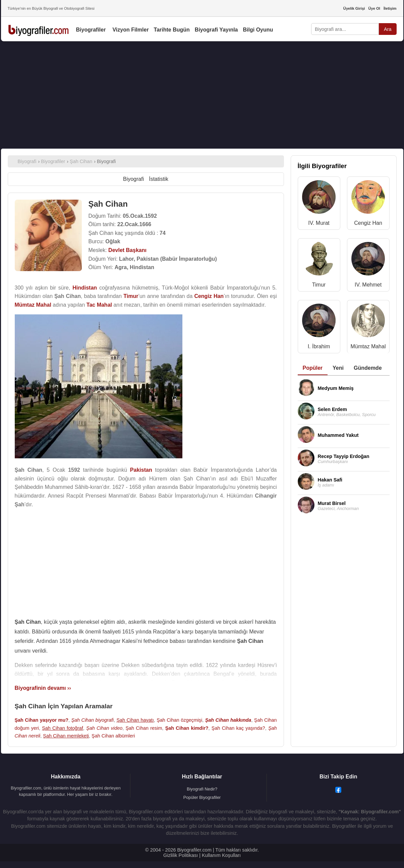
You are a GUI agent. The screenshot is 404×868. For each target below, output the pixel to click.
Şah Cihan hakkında (228, 720)
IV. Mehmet (368, 285)
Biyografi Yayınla (216, 30)
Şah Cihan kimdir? (187, 728)
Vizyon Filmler (130, 30)
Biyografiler (91, 30)
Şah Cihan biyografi (92, 720)
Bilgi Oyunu (258, 30)
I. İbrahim (319, 346)
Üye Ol (374, 8)
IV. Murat (319, 223)
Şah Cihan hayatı (135, 720)
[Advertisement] (202, 95)
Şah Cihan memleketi (66, 736)
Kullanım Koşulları (221, 855)
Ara (388, 29)
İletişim (390, 8)
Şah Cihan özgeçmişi (179, 720)
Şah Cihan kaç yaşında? (238, 728)
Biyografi (133, 179)
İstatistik (159, 179)
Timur (319, 285)
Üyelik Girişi (354, 8)
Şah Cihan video (104, 728)
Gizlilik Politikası (181, 855)
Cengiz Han (368, 223)
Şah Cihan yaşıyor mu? (42, 720)
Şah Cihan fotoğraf (63, 728)
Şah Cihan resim (144, 728)
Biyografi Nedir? (202, 789)
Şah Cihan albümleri (113, 736)
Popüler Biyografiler (202, 797)
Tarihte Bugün (172, 30)
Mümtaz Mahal (368, 346)
